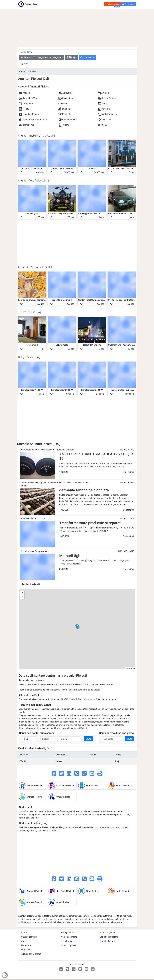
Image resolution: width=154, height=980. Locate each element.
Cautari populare (68, 945)
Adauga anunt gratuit (31, 954)
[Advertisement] (77, 28)
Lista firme (26, 945)
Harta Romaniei (68, 941)
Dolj (117, 761)
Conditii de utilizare (109, 937)
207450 (22, 761)
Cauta (88, 739)
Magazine (26, 950)
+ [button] (22, 593)
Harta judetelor (68, 933)
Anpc (24, 941)
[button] (128, 4)
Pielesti (59, 761)
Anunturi (23, 71)
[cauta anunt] (77, 52)
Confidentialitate (107, 941)
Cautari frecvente (29, 937)
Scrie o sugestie (107, 933)
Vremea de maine (69, 937)
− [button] (22, 597)
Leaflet (128, 668)
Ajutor (24, 933)
